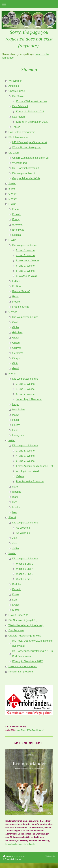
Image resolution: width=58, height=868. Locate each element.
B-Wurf (12, 189)
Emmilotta (18, 230)
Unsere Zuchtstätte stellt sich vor (31, 158)
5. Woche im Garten (27, 260)
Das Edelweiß (20, 106)
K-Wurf (12, 553)
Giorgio (16, 358)
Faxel (15, 296)
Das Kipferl (18, 117)
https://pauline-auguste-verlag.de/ (20, 844)
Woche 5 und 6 (25, 574)
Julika (15, 548)
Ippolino (17, 492)
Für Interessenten (18, 137)
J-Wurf (12, 517)
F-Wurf (12, 240)
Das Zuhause (16, 630)
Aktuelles (14, 86)
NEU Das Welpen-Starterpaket (30, 142)
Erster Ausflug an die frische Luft (34, 466)
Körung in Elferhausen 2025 (32, 122)
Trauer (16, 127)
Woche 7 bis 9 (24, 579)
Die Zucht (14, 153)
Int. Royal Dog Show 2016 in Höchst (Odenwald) (33, 643)
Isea (15, 512)
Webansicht (50, 856)
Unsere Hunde (17, 91)
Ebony (16, 219)
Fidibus (16, 281)
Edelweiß (17, 225)
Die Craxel (18, 96)
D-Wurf (13, 199)
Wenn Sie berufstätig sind (27, 147)
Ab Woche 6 (23, 528)
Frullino (16, 286)
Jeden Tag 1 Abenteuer (29, 399)
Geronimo (18, 353)
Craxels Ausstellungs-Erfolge (25, 636)
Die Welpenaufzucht (24, 173)
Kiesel (16, 594)
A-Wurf (12, 183)
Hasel (15, 420)
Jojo (15, 543)
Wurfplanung (19, 163)
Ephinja (16, 235)
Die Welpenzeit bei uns (25, 245)
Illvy (14, 502)
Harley (16, 425)
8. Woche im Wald (26, 276)
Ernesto (17, 214)
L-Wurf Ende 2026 (19, 615)
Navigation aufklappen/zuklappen (29, 4)
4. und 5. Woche (25, 255)
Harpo (16, 404)
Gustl (15, 322)
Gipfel (16, 338)
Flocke (16, 302)
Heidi (15, 430)
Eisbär (16, 209)
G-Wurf (13, 312)
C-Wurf (13, 194)
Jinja (15, 538)
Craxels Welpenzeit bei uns (32, 101)
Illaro (15, 487)
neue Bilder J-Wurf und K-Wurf (30, 730)
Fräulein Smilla (21, 307)
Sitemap (22, 856)
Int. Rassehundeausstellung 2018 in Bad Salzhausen (32, 654)
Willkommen (15, 81)
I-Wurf (12, 440)
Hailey (16, 415)
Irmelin (16, 507)
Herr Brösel (19, 409)
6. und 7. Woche (25, 266)
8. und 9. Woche (25, 271)
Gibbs (16, 327)
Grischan (17, 332)
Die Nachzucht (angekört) (23, 620)
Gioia (15, 363)
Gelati (16, 368)
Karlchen (17, 584)
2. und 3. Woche (25, 250)
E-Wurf (12, 204)
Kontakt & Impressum (21, 672)
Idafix (15, 497)
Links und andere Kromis (23, 666)
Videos (20, 476)
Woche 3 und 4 (25, 569)
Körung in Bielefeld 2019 (30, 111)
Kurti (15, 600)
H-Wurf (13, 374)
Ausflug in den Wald (27, 471)
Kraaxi (16, 605)
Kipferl (16, 610)
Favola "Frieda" (21, 291)
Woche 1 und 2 (25, 564)
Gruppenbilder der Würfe (26, 178)
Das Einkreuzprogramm (22, 132)
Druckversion (10, 856)
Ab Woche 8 (23, 533)
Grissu (16, 343)
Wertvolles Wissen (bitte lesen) (26, 625)
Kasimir (16, 589)
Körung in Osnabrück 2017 (27, 661)
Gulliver (17, 348)
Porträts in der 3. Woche (30, 481)
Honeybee (18, 435)
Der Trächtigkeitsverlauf (26, 168)
